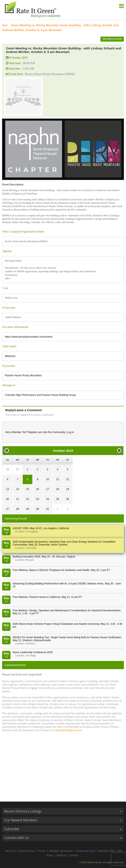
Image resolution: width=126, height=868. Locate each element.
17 (48, 489)
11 (57, 479)
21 (18, 499)
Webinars (10, 356)
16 (37, 489)
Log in (70, 432)
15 (27, 489)
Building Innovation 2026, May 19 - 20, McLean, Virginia (44, 557)
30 (18, 469)
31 (48, 509)
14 (18, 489)
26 (68, 499)
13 (7, 489)
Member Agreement (61, 851)
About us (10, 851)
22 (27, 499)
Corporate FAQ (85, 851)
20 (7, 499)
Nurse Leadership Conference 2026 (33, 652)
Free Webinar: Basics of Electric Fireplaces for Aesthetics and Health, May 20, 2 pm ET (61, 570)
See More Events (112, 39)
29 (7, 469)
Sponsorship (26, 851)
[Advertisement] (63, 765)
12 (68, 479)
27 (7, 509)
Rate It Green (95, 862)
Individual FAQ (106, 851)
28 (18, 509)
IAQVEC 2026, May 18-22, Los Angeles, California (41, 528)
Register (32, 432)
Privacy (41, 851)
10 (48, 479)
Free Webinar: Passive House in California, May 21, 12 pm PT (47, 597)
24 (48, 499)
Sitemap (61, 855)
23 (37, 499)
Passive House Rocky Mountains (23, 375)
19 (68, 489)
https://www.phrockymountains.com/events (29, 337)
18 (57, 489)
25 (57, 499)
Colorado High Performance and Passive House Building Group (40, 395)
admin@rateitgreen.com (69, 730)
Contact (74, 855)
